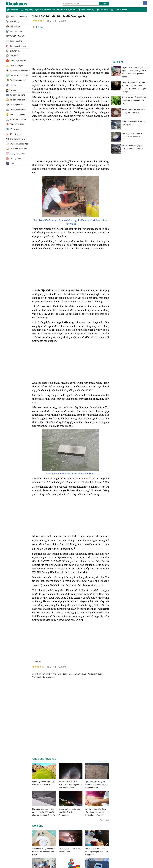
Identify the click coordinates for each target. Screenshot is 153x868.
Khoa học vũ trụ (86, 10)
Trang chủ (13, 10)
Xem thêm (104, 820)
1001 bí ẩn (103, 10)
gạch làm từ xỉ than (77, 674)
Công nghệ (27, 10)
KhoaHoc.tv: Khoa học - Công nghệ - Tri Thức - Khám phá (19, 4)
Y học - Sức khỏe (120, 10)
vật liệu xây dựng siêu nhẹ (44, 677)
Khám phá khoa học (45, 10)
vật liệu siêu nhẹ (49, 674)
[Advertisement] (71, 48)
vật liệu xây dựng (95, 674)
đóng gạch (63, 674)
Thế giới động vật (66, 10)
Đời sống (40, 27)
